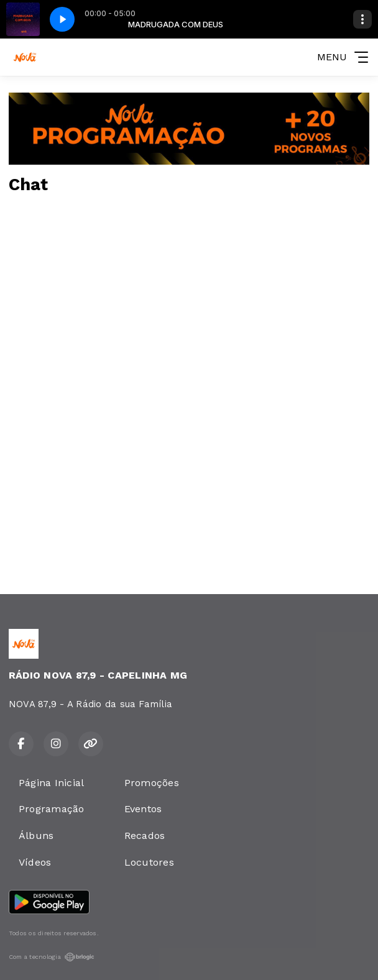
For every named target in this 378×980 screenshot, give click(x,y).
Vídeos (35, 862)
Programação (52, 809)
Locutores (149, 862)
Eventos (143, 809)
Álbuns (36, 836)
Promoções (152, 783)
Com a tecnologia (52, 957)
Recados (145, 836)
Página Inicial (51, 783)
